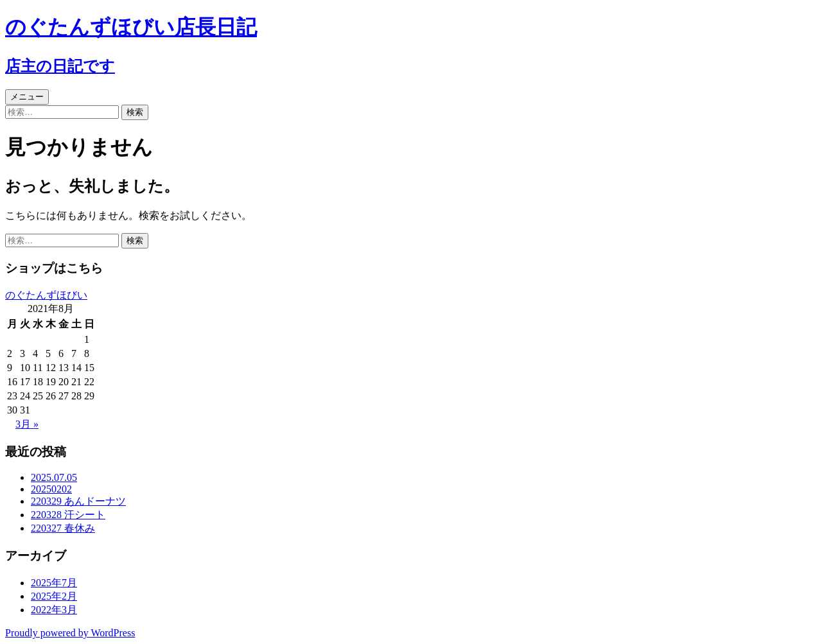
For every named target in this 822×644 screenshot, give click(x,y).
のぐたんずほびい (46, 295)
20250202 (51, 489)
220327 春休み (63, 528)
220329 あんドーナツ (78, 501)
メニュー (27, 97)
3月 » (27, 424)
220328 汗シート (68, 515)
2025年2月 (54, 596)
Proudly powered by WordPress (70, 633)
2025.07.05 (54, 477)
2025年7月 (54, 583)
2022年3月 (54, 610)
